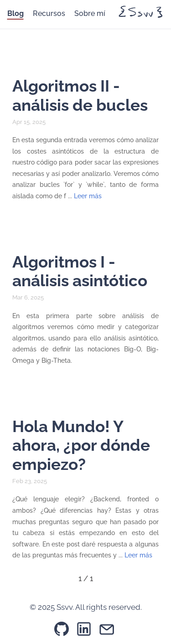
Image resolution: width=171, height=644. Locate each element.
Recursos (49, 13)
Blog (16, 13)
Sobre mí (90, 13)
